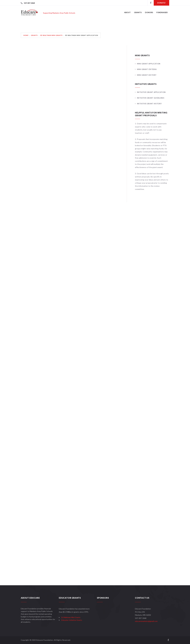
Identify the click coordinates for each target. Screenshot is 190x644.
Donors (149, 12)
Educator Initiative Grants (72, 620)
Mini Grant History (147, 75)
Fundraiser (162, 12)
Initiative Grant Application (151, 92)
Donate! (161, 3)
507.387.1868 (29, 3)
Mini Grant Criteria (147, 69)
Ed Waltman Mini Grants (51, 35)
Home (26, 35)
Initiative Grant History (149, 104)
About (127, 12)
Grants (138, 12)
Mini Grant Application (149, 64)
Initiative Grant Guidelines (151, 98)
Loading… (61, 314)
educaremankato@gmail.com (146, 621)
